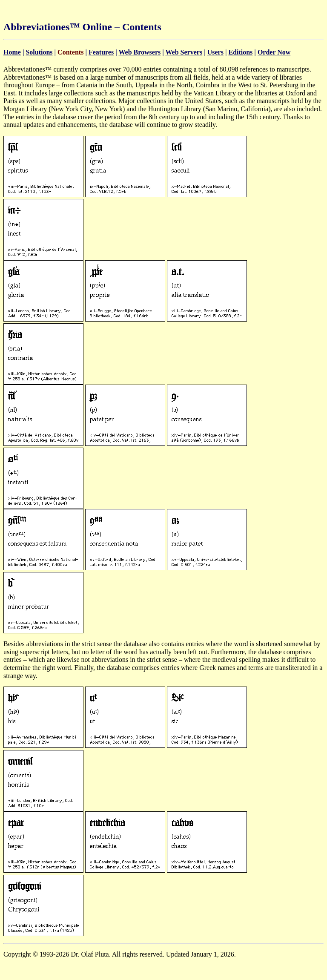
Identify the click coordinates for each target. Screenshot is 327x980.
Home (12, 52)
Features (101, 52)
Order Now (274, 52)
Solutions (39, 52)
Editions (240, 52)
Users (215, 52)
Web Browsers (139, 52)
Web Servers (184, 52)
